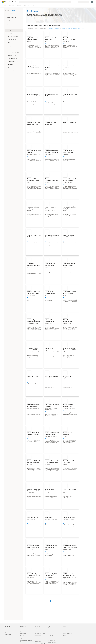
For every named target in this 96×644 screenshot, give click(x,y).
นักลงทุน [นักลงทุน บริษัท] (65, 636)
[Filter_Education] (7, 33)
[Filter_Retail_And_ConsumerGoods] (7, 61)
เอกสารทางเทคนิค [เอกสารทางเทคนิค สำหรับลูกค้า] (23, 633)
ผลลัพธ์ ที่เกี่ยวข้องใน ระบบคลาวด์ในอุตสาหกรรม (73, 28)
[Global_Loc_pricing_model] (6, 74)
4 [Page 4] (61, 601)
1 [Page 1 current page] (52, 601)
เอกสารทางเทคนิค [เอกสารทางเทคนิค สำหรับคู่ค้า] (38, 636)
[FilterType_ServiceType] (6, 71)
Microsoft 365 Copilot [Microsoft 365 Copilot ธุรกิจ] (52, 643)
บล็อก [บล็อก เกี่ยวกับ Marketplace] (6, 632)
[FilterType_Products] (6, 21)
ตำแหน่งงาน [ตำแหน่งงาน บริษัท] (65, 629)
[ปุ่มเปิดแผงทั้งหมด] (5, 5)
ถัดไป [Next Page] (68, 601)
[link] (34, 44)
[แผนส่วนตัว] (77, 2)
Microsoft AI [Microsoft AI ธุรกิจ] (50, 629)
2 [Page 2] (55, 601)
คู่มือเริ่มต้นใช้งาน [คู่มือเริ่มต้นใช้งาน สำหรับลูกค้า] (23, 631)
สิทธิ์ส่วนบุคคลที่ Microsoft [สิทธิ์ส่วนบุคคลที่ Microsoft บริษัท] (68, 633)
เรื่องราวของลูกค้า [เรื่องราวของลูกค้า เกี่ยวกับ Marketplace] (8, 635)
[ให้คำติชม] (72, 2)
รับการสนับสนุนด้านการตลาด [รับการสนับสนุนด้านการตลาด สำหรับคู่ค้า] (40, 633)
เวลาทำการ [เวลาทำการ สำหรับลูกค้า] (22, 629)
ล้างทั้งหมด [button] (13, 11)
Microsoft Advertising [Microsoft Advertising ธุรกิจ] (52, 640)
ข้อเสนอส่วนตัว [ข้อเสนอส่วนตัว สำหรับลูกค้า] (23, 636)
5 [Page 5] (64, 601)
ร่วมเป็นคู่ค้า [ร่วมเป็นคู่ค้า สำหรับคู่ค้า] (37, 629)
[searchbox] (15, 14)
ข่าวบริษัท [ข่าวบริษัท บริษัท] (65, 631)
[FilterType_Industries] (6, 24)
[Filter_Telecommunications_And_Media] (7, 68)
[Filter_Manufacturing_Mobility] (7, 52)
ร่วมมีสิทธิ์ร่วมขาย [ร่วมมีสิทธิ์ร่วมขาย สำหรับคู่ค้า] (38, 641)
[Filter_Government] (7, 43)
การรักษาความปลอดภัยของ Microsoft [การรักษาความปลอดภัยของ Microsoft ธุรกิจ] (54, 631)
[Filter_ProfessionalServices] (7, 58)
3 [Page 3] (58, 601)
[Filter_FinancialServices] (7, 40)
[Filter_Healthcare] (7, 46)
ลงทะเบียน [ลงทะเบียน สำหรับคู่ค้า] (36, 631)
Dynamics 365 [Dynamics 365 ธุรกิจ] (50, 636)
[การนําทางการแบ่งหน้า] (61, 602)
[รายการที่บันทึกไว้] (75, 2)
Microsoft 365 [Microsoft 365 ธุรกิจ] (50, 638)
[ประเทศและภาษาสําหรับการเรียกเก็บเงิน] (83, 2)
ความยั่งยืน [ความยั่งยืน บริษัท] (65, 638)
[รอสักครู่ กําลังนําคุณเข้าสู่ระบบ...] (92, 2)
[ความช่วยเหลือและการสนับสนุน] (74, 2)
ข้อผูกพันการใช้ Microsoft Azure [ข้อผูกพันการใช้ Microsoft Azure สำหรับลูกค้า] (26, 638)
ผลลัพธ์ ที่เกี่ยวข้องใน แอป (54, 28)
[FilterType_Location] (6, 18)
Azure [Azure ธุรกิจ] (49, 633)
